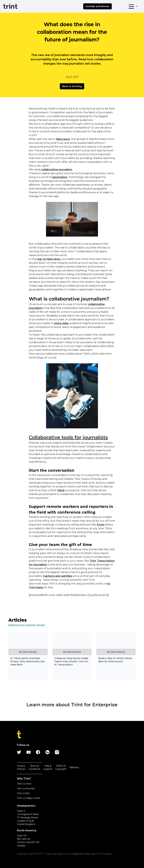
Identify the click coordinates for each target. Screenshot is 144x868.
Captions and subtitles (58, 576)
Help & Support (48, 767)
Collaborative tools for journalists (68, 437)
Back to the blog (72, 86)
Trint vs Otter (24, 784)
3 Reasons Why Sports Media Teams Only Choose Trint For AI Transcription (71, 661)
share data (61, 323)
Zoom (101, 525)
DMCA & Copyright (61, 767)
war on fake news (48, 259)
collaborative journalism (56, 170)
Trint (93, 561)
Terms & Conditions (34, 767)
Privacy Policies (21, 767)
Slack (61, 490)
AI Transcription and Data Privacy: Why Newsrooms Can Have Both (28, 661)
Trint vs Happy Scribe (29, 798)
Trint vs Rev (23, 793)
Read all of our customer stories (27, 625)
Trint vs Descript (26, 789)
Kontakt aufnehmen (97, 6)
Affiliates (74, 767)
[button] (133, 6)
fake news (63, 139)
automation (59, 177)
